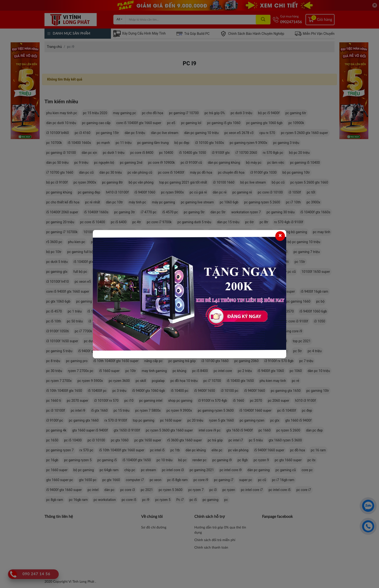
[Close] (280, 236)
